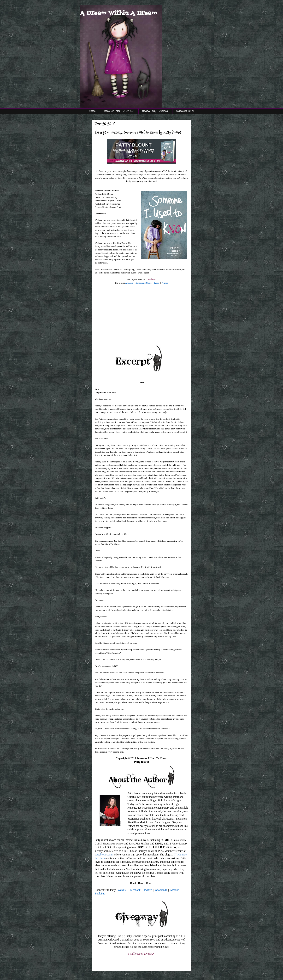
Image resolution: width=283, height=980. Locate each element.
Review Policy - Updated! (155, 111)
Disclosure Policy (185, 111)
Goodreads (151, 279)
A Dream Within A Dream (118, 13)
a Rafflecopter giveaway (141, 954)
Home (92, 111)
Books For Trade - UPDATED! (119, 111)
